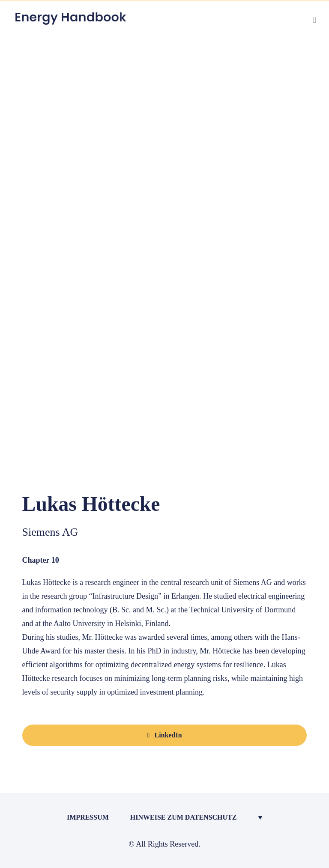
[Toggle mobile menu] (314, 20)
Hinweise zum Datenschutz (184, 817)
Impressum (88, 817)
